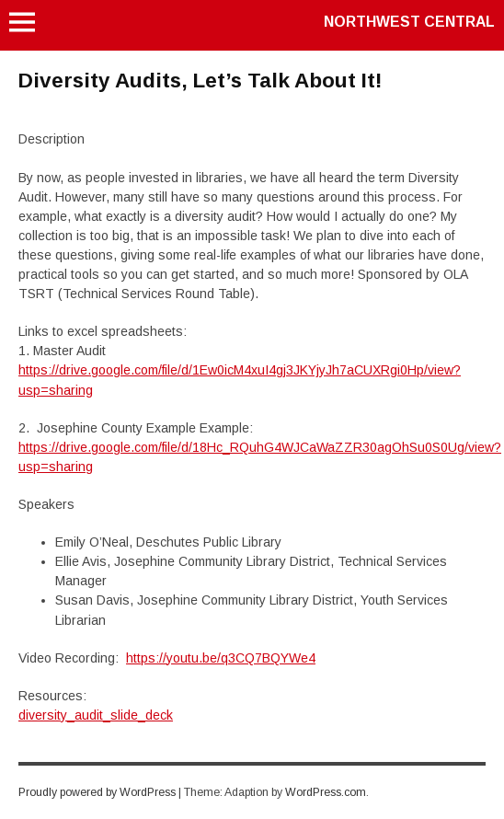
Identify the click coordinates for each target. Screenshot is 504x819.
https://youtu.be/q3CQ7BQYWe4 (221, 658)
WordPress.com (326, 792)
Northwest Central (409, 22)
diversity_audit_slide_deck (96, 715)
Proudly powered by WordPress (97, 792)
